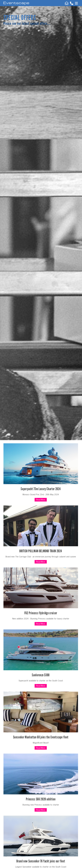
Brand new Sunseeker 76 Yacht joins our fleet (41, 861)
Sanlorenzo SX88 (41, 675)
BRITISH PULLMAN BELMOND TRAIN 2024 (41, 551)
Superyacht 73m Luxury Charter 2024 (41, 489)
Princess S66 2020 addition (41, 799)
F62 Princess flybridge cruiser (41, 613)
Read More (41, 500)
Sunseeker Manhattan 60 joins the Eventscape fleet (41, 737)
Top (76, 865)
